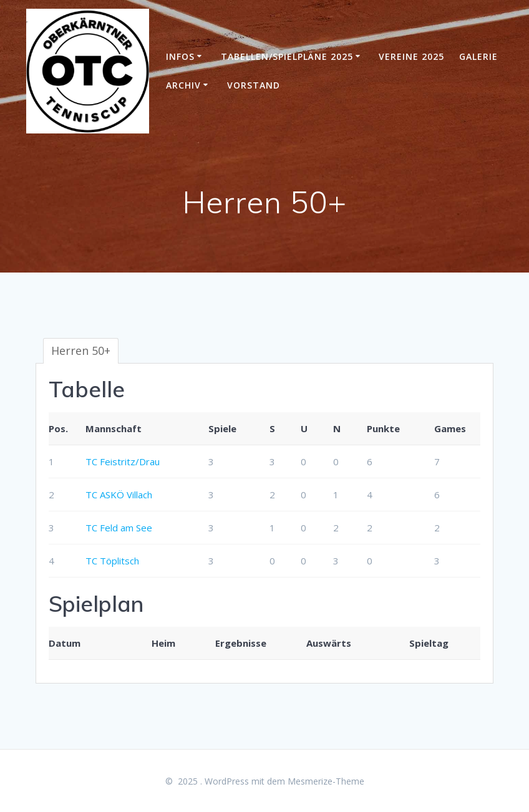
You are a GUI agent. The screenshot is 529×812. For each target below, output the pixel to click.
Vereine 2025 (411, 56)
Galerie (478, 56)
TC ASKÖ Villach (119, 495)
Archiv (183, 85)
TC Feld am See (119, 528)
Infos (180, 56)
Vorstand (254, 85)
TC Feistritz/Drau (123, 462)
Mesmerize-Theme (326, 781)
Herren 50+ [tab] (81, 350)
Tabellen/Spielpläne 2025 (287, 56)
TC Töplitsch (112, 561)
